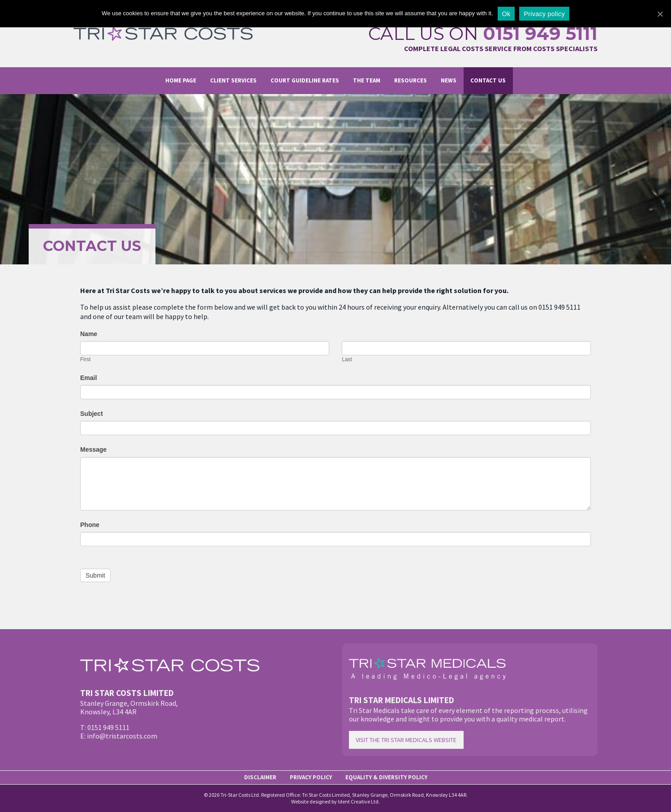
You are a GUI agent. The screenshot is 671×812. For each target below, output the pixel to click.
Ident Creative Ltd (358, 801)
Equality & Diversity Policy (386, 777)
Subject (92, 414)
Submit (95, 575)
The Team (367, 80)
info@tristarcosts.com (122, 736)
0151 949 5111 (540, 33)
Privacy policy (544, 14)
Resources (411, 80)
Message (93, 449)
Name (89, 334)
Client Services (233, 80)
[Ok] (660, 14)
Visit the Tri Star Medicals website (406, 740)
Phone (90, 525)
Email (88, 378)
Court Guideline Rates (305, 80)
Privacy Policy (311, 777)
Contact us (488, 80)
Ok (506, 14)
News (449, 80)
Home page (181, 80)
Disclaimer (260, 777)
